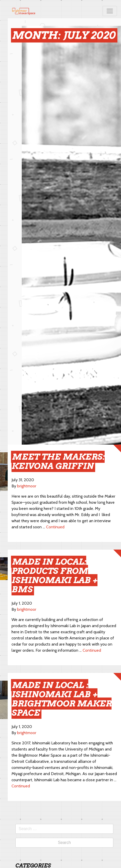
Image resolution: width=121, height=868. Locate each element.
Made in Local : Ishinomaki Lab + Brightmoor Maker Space (62, 699)
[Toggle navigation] (110, 11)
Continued (55, 527)
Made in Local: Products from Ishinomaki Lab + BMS (54, 576)
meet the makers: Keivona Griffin (58, 461)
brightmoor (27, 486)
